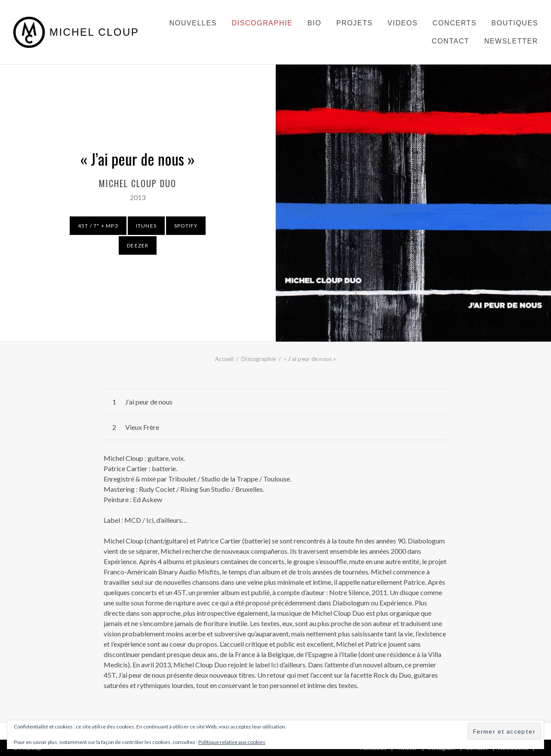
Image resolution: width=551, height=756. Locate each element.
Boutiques (515, 23)
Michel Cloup (94, 32)
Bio (314, 23)
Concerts (455, 23)
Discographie (262, 23)
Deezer (138, 245)
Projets (355, 23)
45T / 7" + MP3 (98, 226)
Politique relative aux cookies (232, 742)
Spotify (186, 226)
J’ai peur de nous (149, 402)
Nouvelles (193, 23)
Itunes (146, 226)
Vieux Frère (142, 427)
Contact (451, 41)
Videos (403, 23)
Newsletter (511, 41)
